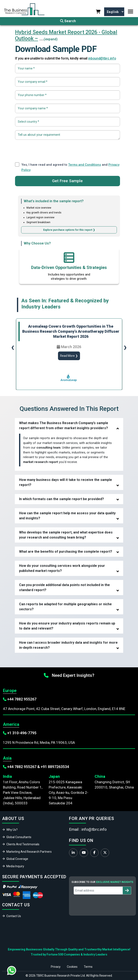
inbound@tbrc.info (102, 58)
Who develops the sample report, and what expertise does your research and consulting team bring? (66, 535)
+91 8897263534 (55, 767)
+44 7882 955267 (22, 699)
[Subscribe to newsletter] (127, 890)
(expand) (51, 39)
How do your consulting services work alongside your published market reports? (62, 568)
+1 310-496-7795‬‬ (22, 733)
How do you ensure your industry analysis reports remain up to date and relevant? (67, 626)
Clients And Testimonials (23, 844)
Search (68, 21)
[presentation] (68, 150)
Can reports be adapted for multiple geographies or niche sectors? (65, 607)
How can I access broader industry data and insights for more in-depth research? (68, 645)
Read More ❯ (69, 356)
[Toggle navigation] (130, 12)
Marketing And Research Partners (29, 852)
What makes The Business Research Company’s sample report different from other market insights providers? (64, 426)
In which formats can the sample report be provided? (61, 499)
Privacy (56, 967)
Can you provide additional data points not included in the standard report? (64, 587)
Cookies (72, 967)
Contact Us (14, 916)
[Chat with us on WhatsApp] (12, 970)
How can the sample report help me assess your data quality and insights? (67, 516)
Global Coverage (17, 859)
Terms (88, 967)
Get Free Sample (67, 181)
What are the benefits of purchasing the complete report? (66, 552)
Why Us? (12, 830)
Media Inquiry (15, 866)
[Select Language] (114, 12)
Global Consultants (19, 837)
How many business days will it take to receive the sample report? (66, 482)
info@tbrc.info (94, 829)
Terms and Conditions (85, 165)
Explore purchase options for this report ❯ (69, 230)
